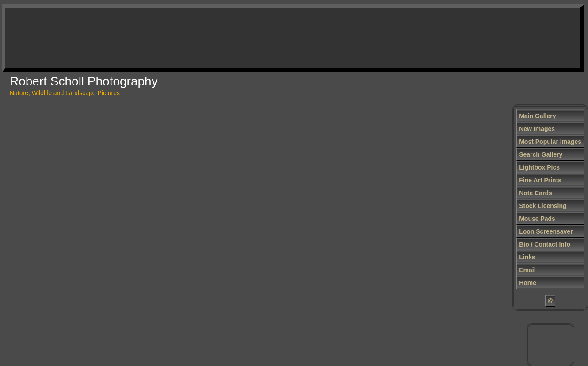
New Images (537, 129)
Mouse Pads (537, 219)
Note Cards (536, 193)
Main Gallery (537, 116)
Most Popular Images (550, 142)
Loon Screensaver (546, 231)
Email (527, 270)
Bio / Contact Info (545, 244)
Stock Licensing (543, 206)
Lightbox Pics (539, 167)
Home (528, 283)
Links (527, 257)
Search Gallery (541, 154)
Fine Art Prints (540, 180)
